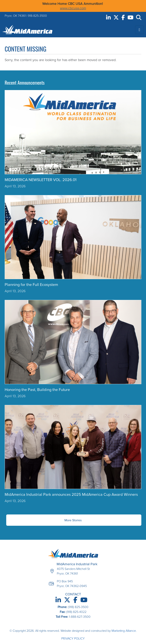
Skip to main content (0, 3)
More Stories (73, 520)
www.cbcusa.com (73, 8)
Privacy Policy (73, 638)
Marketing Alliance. (124, 631)
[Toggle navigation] (139, 30)
